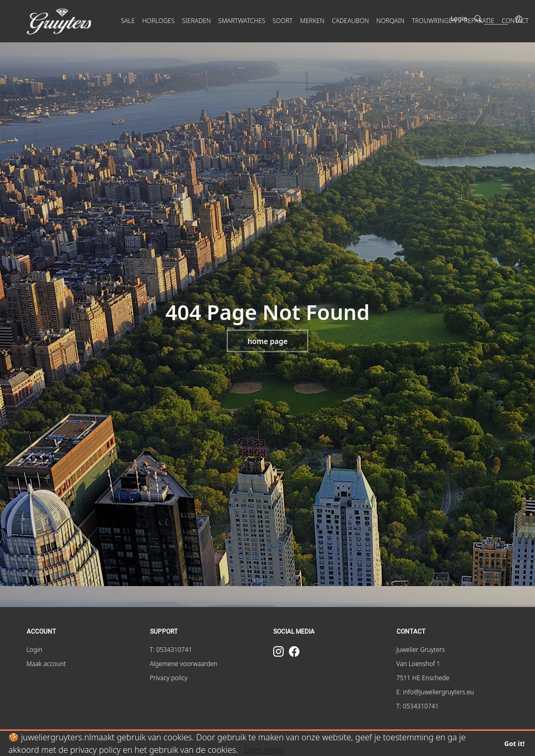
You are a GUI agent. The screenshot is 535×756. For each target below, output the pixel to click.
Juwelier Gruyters (421, 650)
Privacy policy (169, 678)
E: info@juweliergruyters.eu (435, 692)
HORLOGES (158, 21)
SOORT (283, 21)
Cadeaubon (350, 21)
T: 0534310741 (171, 650)
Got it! (514, 743)
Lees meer (264, 750)
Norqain (390, 21)
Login (459, 19)
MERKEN (312, 21)
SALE (128, 21)
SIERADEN (196, 21)
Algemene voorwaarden (184, 664)
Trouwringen (434, 21)
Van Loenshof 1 (418, 664)
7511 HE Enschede (423, 678)
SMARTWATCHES (242, 21)
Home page (268, 341)
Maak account (46, 664)
